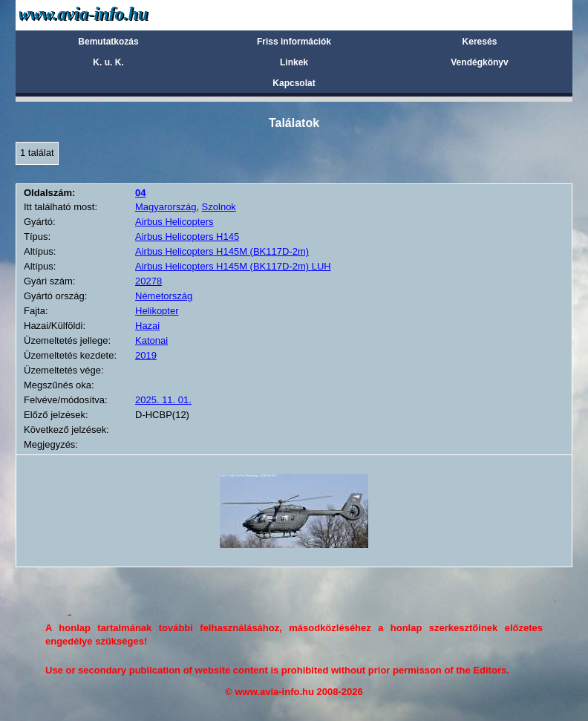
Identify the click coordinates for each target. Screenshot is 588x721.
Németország (164, 296)
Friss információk (294, 42)
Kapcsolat (294, 83)
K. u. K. (108, 62)
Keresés (480, 42)
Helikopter (157, 311)
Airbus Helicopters (174, 222)
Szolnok (219, 207)
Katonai (151, 340)
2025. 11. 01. (163, 400)
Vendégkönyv (479, 62)
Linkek (294, 62)
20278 (148, 281)
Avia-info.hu (110, 14)
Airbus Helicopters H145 (187, 236)
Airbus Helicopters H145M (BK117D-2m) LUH (233, 266)
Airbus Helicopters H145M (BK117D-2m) (222, 251)
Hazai (147, 326)
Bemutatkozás (108, 42)
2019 (146, 355)
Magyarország (166, 207)
